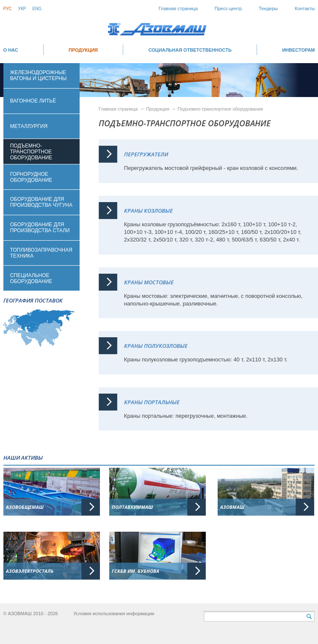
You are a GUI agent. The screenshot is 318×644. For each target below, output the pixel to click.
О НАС (11, 50)
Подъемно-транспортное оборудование (221, 109)
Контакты (305, 8)
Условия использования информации (114, 613)
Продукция (83, 50)
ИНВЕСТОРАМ (298, 50)
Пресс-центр (228, 8)
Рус (8, 9)
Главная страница (178, 8)
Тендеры (268, 8)
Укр (22, 9)
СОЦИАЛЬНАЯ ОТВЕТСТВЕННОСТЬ (190, 50)
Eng (37, 9)
